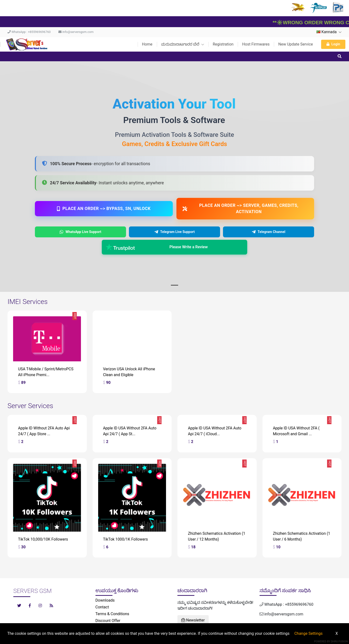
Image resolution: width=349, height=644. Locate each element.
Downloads (105, 600)
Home (147, 44)
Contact (102, 607)
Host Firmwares (256, 44)
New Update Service (296, 44)
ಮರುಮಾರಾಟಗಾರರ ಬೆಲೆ (183, 44)
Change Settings (308, 633)
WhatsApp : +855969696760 (29, 32)
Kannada (329, 32)
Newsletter (193, 620)
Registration (223, 44)
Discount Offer (108, 621)
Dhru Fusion (339, 641)
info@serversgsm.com (76, 32)
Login (333, 44)
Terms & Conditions (112, 614)
